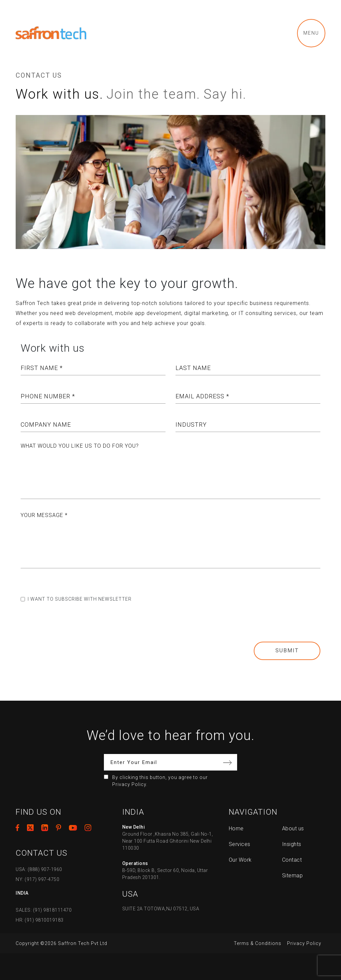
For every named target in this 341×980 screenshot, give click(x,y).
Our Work (240, 860)
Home (236, 828)
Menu (311, 33)
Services (240, 844)
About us (293, 828)
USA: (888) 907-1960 (39, 869)
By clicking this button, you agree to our (160, 781)
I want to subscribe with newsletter (80, 599)
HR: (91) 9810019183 (40, 920)
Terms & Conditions (258, 943)
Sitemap (293, 875)
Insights (292, 844)
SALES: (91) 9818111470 (44, 910)
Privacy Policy (304, 943)
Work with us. (59, 94)
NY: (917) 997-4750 (37, 879)
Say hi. (225, 94)
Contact (292, 860)
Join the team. (153, 94)
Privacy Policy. (130, 784)
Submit (287, 650)
